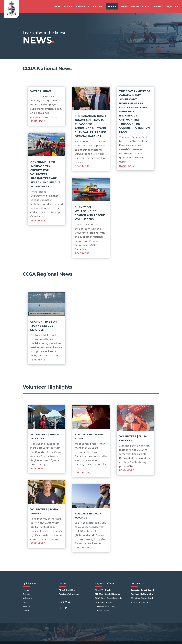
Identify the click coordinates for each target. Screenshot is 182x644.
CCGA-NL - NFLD (103, 610)
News (124, 7)
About (67, 7)
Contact (147, 7)
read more (38, 121)
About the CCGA (67, 590)
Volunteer (98, 7)
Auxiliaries (81, 7)
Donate (26, 594)
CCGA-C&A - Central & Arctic (108, 598)
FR (177, 7)
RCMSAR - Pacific (103, 590)
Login (169, 7)
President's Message (69, 594)
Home (57, 7)
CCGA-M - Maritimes (105, 606)
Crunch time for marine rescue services (43, 326)
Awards (135, 7)
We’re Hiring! (41, 91)
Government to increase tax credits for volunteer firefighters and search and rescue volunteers (45, 174)
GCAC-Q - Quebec (104, 602)
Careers (158, 7)
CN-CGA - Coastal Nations (107, 594)
